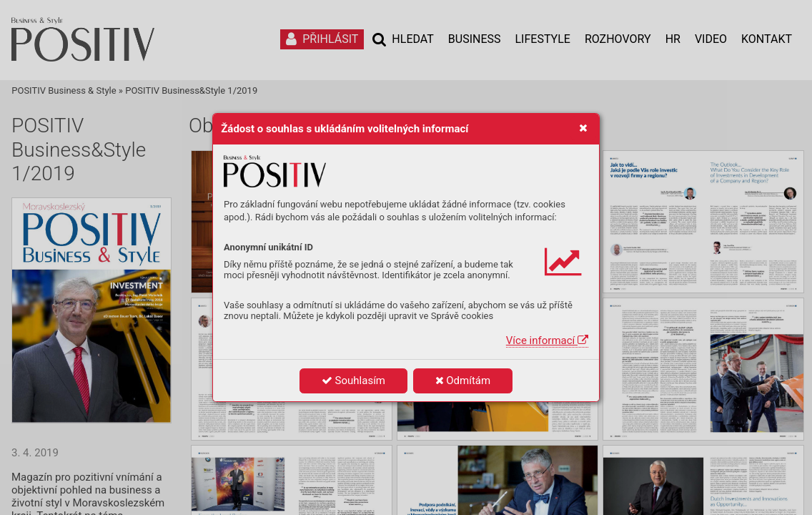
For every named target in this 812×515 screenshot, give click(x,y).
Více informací (547, 340)
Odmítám (463, 381)
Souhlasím (353, 381)
